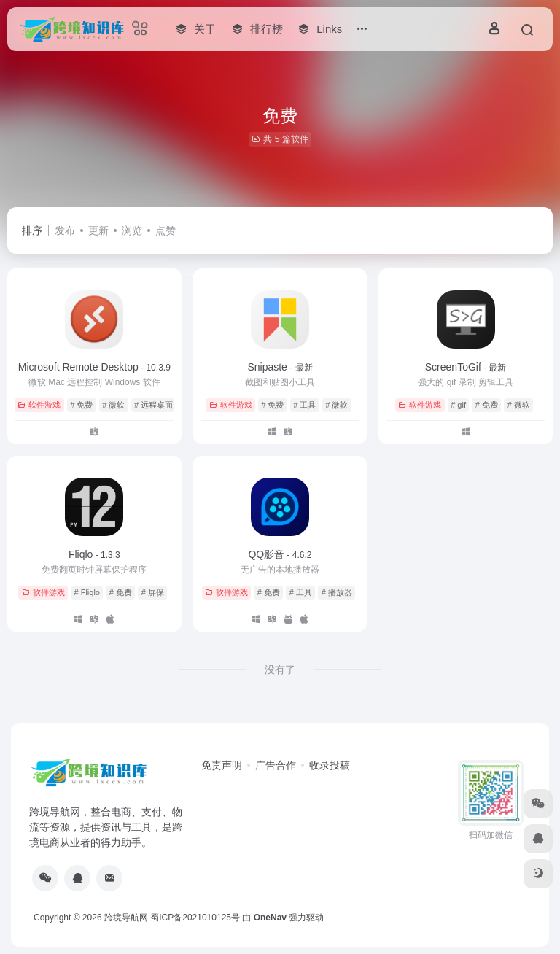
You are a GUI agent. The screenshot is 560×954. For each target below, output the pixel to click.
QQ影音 (280, 554)
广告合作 (276, 765)
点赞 (166, 230)
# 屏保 (153, 592)
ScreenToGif (466, 367)
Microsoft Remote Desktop (94, 367)
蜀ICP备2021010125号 (195, 918)
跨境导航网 (126, 918)
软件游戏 (39, 405)
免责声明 (222, 765)
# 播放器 (337, 592)
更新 (98, 230)
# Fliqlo (87, 592)
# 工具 (304, 405)
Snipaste (280, 367)
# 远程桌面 (153, 405)
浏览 (132, 230)
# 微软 (113, 405)
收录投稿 (330, 765)
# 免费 (81, 405)
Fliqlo (94, 554)
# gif (458, 405)
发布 (65, 230)
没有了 (280, 670)
